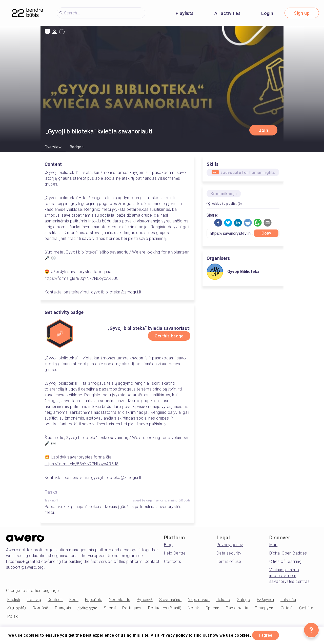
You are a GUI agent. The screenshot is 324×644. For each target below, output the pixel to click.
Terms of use (229, 561)
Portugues (132, 608)
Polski (13, 616)
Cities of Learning (285, 561)
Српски (212, 608)
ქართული (87, 608)
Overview (53, 147)
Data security (229, 553)
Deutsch (55, 600)
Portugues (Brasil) (165, 608)
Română (40, 608)
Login (267, 13)
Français (63, 608)
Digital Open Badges (288, 553)
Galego (243, 600)
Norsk (193, 608)
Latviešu (288, 600)
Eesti (74, 600)
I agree (269, 635)
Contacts (173, 561)
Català (287, 608)
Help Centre (175, 553)
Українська (199, 600)
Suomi (110, 608)
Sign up (302, 13)
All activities (228, 13)
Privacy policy (230, 545)
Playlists (185, 13)
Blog (168, 545)
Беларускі (264, 608)
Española (94, 600)
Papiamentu (237, 608)
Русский (145, 600)
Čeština (306, 608)
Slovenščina (170, 600)
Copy (266, 233)
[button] (218, 223)
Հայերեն (17, 608)
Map (273, 545)
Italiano (223, 600)
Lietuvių (34, 600)
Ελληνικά (265, 600)
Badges (77, 147)
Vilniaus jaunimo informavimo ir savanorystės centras (289, 576)
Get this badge (165, 336)
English (14, 600)
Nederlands (119, 600)
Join (263, 130)
